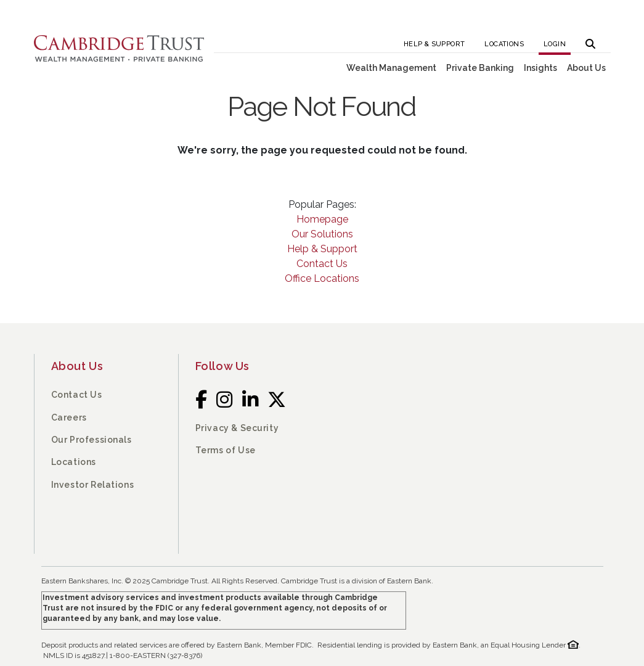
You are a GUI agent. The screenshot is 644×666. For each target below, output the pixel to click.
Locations (504, 44)
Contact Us (322, 264)
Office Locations (322, 278)
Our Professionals (92, 440)
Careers (69, 417)
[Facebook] (202, 400)
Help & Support (434, 44)
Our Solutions (322, 234)
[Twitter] (277, 400)
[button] (590, 40)
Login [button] (555, 44)
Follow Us (222, 366)
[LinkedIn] (251, 400)
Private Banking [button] (480, 68)
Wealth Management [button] (391, 68)
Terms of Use (226, 450)
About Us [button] (586, 68)
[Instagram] (225, 400)
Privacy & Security (237, 428)
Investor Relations (93, 485)
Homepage (322, 219)
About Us (77, 366)
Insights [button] (540, 68)
